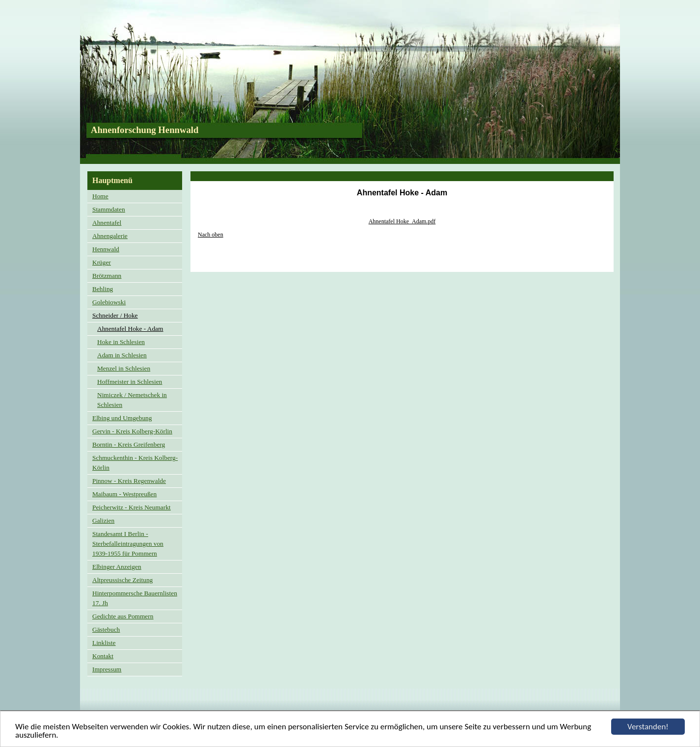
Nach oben (211, 235)
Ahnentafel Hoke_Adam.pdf (402, 221)
